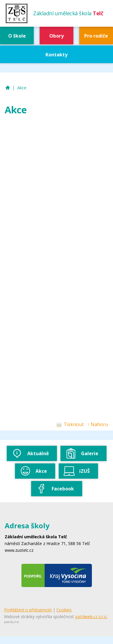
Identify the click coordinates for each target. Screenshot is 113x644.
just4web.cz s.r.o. (91, 617)
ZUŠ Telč (8, 88)
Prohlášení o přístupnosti (28, 610)
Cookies (64, 610)
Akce (22, 88)
